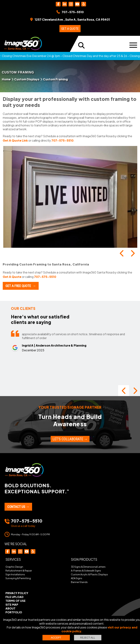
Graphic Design (14, 567)
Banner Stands (79, 582)
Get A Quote (12, 277)
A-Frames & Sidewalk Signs (86, 571)
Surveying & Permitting (18, 578)
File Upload (14, 597)
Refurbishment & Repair (19, 571)
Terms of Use (15, 601)
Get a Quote (70, 29)
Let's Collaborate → (70, 439)
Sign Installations (15, 574)
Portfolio (14, 612)
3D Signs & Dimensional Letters (88, 567)
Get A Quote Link (15, 140)
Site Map (12, 605)
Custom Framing (55, 79)
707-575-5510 (62, 140)
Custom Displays (27, 79)
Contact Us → (18, 507)
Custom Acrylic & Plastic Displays (89, 574)
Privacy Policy (17, 593)
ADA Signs (77, 578)
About (10, 608)
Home (6, 79)
